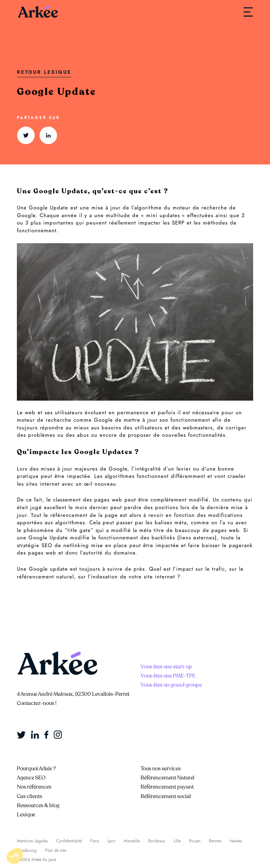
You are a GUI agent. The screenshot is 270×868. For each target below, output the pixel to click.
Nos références (34, 787)
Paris (95, 841)
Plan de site (56, 850)
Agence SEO (31, 778)
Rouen (195, 841)
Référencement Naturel (168, 778)
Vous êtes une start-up (166, 667)
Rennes (215, 841)
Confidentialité (69, 841)
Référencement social (166, 796)
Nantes (236, 841)
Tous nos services (161, 769)
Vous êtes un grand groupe (171, 685)
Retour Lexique (44, 72)
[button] (15, 856)
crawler (237, 476)
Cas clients (30, 796)
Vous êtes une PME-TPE (168, 676)
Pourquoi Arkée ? (36, 769)
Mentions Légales (32, 841)
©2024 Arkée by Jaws (37, 860)
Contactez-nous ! (37, 703)
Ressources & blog (38, 805)
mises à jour (57, 469)
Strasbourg (27, 850)
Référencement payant (167, 787)
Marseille (132, 841)
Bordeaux (157, 841)
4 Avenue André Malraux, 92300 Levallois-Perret (73, 694)
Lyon (111, 841)
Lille (177, 841)
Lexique (26, 815)
